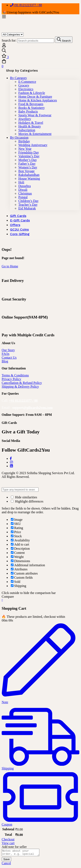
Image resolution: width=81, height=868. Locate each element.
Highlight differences (27, 501)
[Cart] (40, 64)
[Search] (40, 51)
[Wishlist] (40, 56)
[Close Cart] (2, 600)
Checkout (8, 839)
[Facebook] (11, 459)
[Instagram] (11, 462)
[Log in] (4, 46)
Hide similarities (24, 497)
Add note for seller (14, 847)
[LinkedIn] (11, 466)
